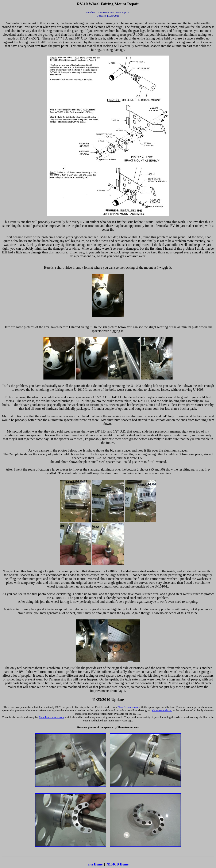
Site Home (95, 864)
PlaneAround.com (128, 707)
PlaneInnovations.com (51, 717)
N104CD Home (117, 864)
